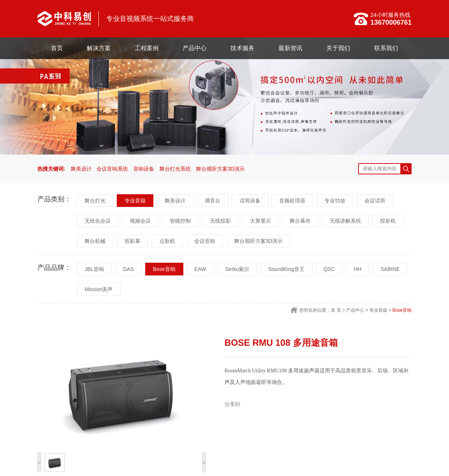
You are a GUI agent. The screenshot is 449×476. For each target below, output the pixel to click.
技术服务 (242, 48)
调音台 (213, 201)
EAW (200, 269)
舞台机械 (95, 241)
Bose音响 (164, 269)
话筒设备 (250, 201)
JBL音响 (94, 269)
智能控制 (180, 221)
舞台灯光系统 (175, 169)
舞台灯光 (95, 201)
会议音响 (205, 241)
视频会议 (140, 221)
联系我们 (386, 48)
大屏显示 (260, 221)
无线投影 (220, 221)
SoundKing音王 (286, 269)
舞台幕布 (300, 221)
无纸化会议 (98, 221)
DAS (129, 269)
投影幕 (132, 241)
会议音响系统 (112, 169)
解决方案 (99, 48)
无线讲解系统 (345, 221)
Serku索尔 (237, 269)
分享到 (232, 404)
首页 (57, 48)
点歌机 (167, 241)
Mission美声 (99, 289)
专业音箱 (135, 201)
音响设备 (144, 169)
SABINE (390, 269)
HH (358, 269)
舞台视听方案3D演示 (220, 169)
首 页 (336, 310)
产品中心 (195, 48)
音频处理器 (292, 201)
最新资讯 (290, 48)
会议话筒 (375, 201)
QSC (329, 269)
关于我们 (338, 48)
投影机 (388, 221)
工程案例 (147, 48)
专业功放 (335, 201)
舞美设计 (81, 169)
